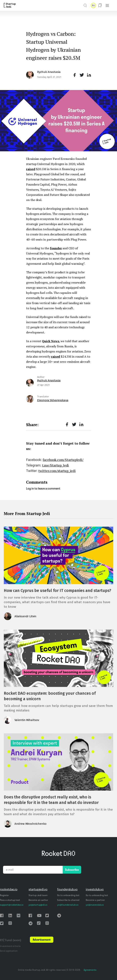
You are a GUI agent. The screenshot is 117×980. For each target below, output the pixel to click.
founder (56, 248)
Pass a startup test (10, 900)
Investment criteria (10, 946)
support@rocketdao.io (12, 905)
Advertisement (42, 940)
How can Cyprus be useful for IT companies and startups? (57, 591)
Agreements (90, 970)
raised (31, 169)
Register (4, 895)
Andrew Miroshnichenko (30, 824)
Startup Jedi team (38, 895)
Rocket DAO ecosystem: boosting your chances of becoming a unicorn (50, 696)
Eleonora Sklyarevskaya (53, 400)
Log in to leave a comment (43, 488)
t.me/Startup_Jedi (56, 465)
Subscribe (72, 870)
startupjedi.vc (38, 889)
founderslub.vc (67, 889)
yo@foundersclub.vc (68, 905)
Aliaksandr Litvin (25, 616)
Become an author (38, 900)
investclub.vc (95, 889)
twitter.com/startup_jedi (57, 471)
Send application (9, 951)
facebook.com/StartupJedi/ (63, 460)
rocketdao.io (9, 889)
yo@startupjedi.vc (38, 905)
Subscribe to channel (68, 900)
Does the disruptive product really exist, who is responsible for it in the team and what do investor (51, 800)
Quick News (50, 341)
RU (93, 5)
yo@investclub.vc (95, 905)
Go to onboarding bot (68, 895)
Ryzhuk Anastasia (49, 72)
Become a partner (95, 900)
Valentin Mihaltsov (27, 720)
